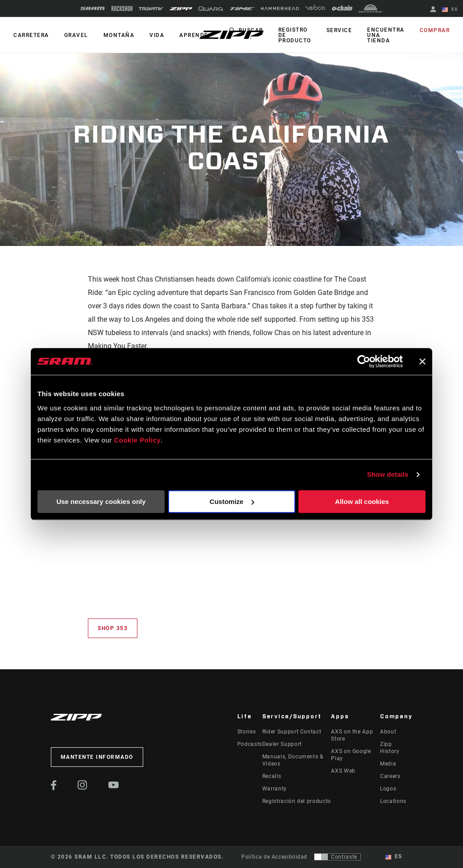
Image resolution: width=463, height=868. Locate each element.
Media (388, 764)
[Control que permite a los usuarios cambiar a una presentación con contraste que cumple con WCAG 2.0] (337, 857)
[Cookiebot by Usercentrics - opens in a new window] (364, 361)
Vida (157, 35)
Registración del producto (297, 801)
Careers (390, 776)
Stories (246, 732)
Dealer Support (282, 744)
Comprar (435, 30)
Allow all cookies (362, 502)
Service (339, 30)
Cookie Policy (137, 440)
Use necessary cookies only (101, 502)
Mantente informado (97, 757)
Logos (388, 789)
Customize (232, 502)
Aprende (194, 35)
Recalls (272, 776)
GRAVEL (76, 35)
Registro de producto (295, 35)
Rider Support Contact (292, 732)
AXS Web (343, 771)
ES (450, 10)
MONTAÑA (119, 35)
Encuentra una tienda (386, 35)
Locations (393, 801)
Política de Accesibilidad (274, 857)
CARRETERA (31, 35)
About (388, 732)
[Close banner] (422, 361)
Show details (388, 474)
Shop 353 (113, 628)
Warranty (275, 789)
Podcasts (250, 744)
